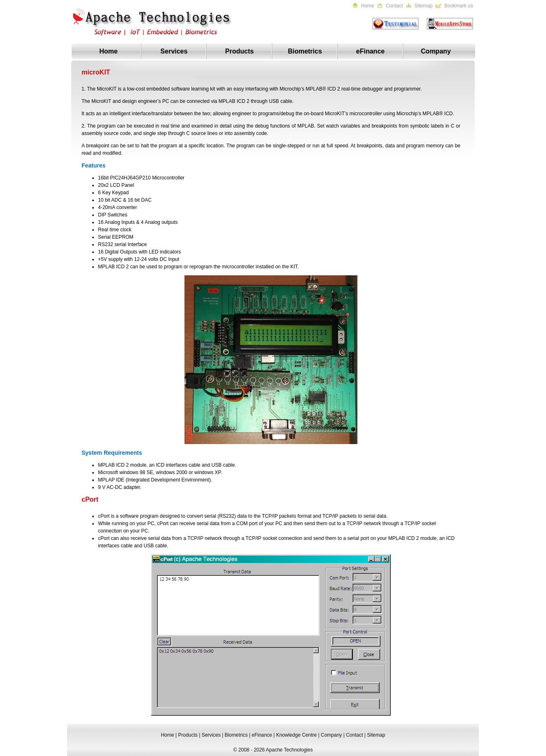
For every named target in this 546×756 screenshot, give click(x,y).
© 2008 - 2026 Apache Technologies (273, 750)
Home (368, 6)
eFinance (370, 51)
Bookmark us (459, 6)
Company (436, 51)
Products (239, 51)
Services (174, 51)
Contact (394, 6)
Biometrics (305, 51)
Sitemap (424, 6)
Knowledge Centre (296, 735)
